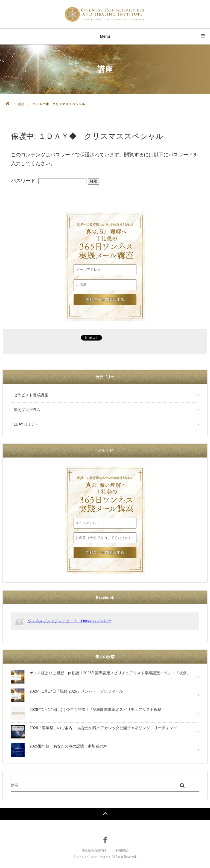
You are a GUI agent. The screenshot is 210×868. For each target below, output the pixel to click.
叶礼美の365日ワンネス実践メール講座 (105, 230)
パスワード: (49, 180)
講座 (21, 104)
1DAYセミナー (26, 424)
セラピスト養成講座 (31, 395)
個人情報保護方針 (95, 851)
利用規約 (122, 851)
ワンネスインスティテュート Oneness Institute (69, 621)
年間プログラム (27, 410)
